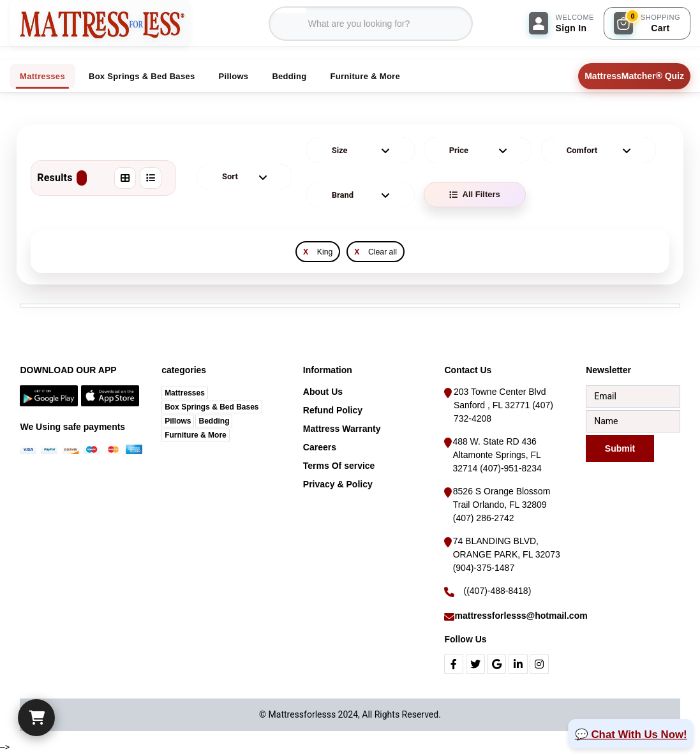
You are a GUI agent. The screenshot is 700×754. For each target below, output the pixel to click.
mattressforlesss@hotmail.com (521, 616)
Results (62, 178)
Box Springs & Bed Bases (212, 407)
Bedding (214, 421)
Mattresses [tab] (42, 76)
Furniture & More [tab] (365, 76)
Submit (620, 448)
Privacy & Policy (338, 484)
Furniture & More (196, 435)
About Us (323, 392)
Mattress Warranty (342, 429)
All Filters (475, 194)
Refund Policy (333, 410)
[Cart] (36, 718)
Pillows (178, 421)
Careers (320, 447)
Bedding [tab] (289, 76)
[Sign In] (562, 23)
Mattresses (185, 393)
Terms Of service (339, 466)
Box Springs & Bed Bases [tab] (142, 76)
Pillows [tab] (234, 76)
